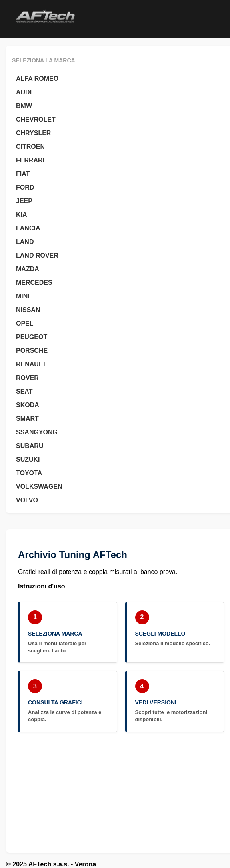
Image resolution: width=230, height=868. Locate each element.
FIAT (23, 174)
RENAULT (31, 364)
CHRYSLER (33, 133)
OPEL (25, 323)
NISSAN (28, 310)
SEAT (24, 391)
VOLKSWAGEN (39, 487)
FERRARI (30, 160)
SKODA (28, 405)
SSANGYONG (37, 432)
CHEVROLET (36, 119)
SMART (27, 419)
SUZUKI (28, 459)
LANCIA (28, 228)
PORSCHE (32, 351)
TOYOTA (29, 473)
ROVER (27, 378)
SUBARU (30, 446)
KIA (22, 215)
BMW (24, 106)
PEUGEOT (32, 337)
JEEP (24, 201)
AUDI (24, 92)
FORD (25, 187)
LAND (25, 242)
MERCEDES (34, 283)
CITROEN (30, 147)
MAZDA (28, 269)
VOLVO (27, 500)
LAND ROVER (37, 255)
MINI (23, 296)
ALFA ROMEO (37, 79)
